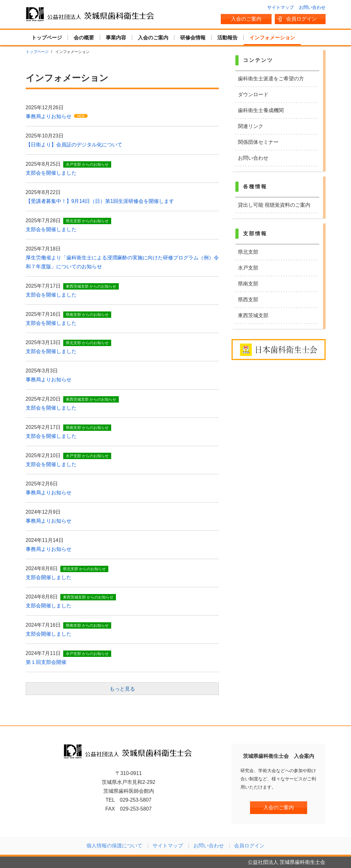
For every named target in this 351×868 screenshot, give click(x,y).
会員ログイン (301, 19)
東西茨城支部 (253, 315)
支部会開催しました (49, 577)
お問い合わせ (312, 7)
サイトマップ (280, 7)
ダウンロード (253, 94)
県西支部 (248, 300)
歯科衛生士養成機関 (261, 110)
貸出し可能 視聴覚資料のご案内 (274, 205)
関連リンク (251, 126)
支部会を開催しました (51, 173)
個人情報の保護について (114, 846)
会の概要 (84, 38)
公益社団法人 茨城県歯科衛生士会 (91, 14)
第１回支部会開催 (46, 662)
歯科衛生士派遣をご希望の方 (271, 79)
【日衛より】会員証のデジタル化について (74, 145)
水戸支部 (248, 268)
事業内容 (116, 38)
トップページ (47, 38)
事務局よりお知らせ (49, 116)
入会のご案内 (246, 19)
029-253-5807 (136, 800)
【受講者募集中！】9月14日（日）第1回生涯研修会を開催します (100, 201)
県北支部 (248, 252)
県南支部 (248, 284)
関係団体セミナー (258, 142)
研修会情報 (193, 38)
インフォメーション (272, 38)
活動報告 (227, 38)
